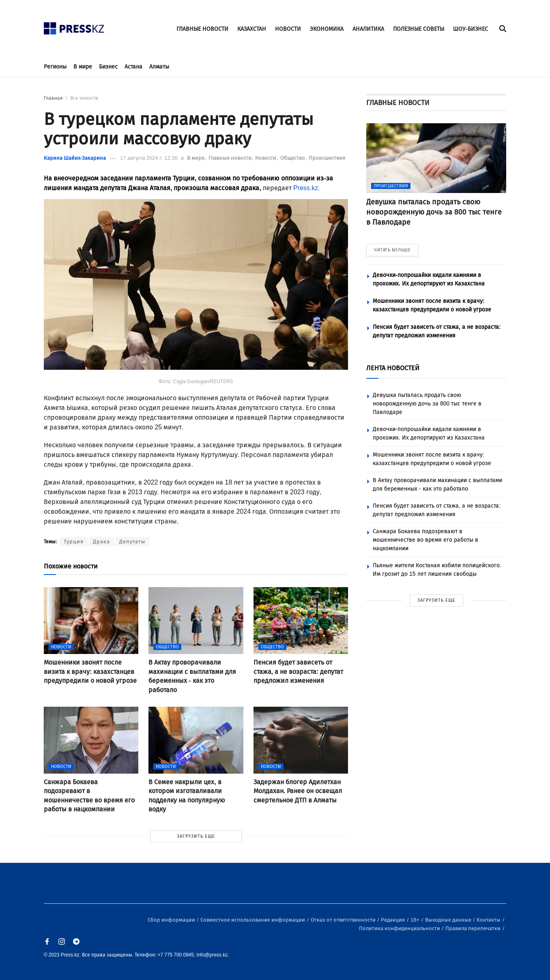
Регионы (55, 67)
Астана (133, 67)
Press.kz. (307, 188)
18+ (416, 920)
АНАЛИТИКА (368, 29)
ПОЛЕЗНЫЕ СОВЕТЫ (419, 29)
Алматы (159, 67)
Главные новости (231, 158)
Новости (266, 158)
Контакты (489, 920)
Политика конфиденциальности (400, 928)
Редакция (393, 920)
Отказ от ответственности (344, 920)
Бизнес (108, 67)
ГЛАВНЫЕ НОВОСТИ (202, 29)
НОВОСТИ (288, 29)
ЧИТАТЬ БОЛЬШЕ (392, 250)
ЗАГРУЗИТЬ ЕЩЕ (196, 836)
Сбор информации (172, 920)
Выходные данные (449, 920)
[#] (74, 26)
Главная (53, 98)
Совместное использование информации (253, 920)
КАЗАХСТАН (252, 29)
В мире (83, 67)
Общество (293, 158)
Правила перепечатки (474, 928)
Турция (74, 541)
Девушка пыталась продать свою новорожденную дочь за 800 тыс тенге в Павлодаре (427, 404)
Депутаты (132, 541)
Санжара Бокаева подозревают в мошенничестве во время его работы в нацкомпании (425, 540)
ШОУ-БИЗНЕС (471, 29)
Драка (101, 541)
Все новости (84, 98)
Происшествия (327, 158)
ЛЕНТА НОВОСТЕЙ (393, 368)
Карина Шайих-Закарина (75, 158)
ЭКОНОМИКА (327, 29)
